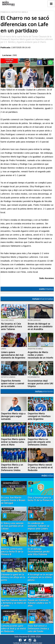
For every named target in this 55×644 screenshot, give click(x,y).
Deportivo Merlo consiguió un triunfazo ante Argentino (39, 416)
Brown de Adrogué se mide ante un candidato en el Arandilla (40, 326)
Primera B (5, 12)
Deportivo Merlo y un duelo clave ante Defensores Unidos (12, 467)
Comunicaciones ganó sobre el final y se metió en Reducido (14, 629)
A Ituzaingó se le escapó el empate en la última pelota (40, 577)
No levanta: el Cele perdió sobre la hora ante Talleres (11, 326)
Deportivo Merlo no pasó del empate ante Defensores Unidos (39, 442)
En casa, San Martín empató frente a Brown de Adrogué (13, 500)
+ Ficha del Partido (9, 61)
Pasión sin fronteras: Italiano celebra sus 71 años (39, 603)
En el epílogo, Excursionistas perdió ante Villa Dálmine (39, 552)
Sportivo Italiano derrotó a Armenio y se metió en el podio (14, 603)
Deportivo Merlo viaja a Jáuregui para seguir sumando (13, 416)
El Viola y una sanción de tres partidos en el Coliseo (12, 526)
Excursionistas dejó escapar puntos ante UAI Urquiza (40, 383)
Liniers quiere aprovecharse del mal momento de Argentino (13, 355)
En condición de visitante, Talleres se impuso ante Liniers (39, 526)
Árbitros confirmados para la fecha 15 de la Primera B (12, 552)
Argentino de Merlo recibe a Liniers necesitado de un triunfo (40, 355)
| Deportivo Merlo (19, 12)
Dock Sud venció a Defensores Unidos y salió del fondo (38, 629)
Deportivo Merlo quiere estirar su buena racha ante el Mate (13, 442)
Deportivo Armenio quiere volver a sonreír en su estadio (13, 383)
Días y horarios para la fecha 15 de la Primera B (40, 499)
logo (8, 4)
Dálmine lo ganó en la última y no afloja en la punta (13, 577)
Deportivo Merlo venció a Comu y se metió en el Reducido (40, 467)
